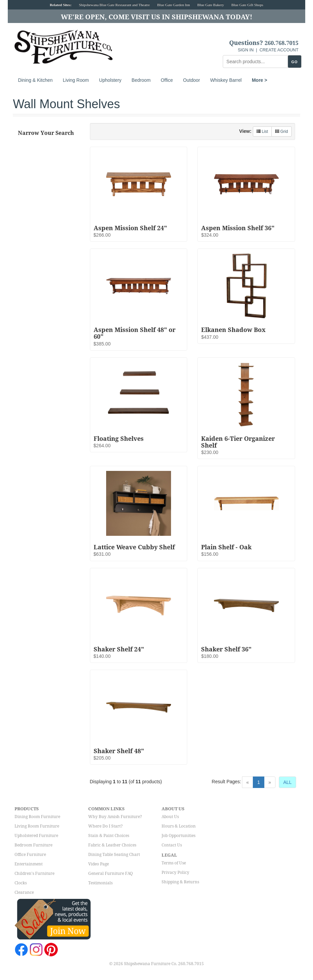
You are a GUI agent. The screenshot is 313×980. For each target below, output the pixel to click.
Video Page (99, 864)
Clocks (21, 883)
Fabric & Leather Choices (112, 845)
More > (260, 80)
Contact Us (172, 845)
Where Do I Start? (105, 826)
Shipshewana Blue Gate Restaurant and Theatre (114, 5)
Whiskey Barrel (226, 80)
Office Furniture (30, 855)
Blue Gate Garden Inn (174, 5)
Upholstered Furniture (36, 836)
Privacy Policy (175, 873)
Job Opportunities (178, 836)
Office (167, 80)
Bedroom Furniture (33, 845)
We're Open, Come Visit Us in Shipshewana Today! (157, 17)
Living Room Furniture (37, 826)
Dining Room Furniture (37, 817)
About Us (170, 817)
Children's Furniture (34, 874)
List (262, 132)
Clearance (24, 892)
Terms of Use (174, 863)
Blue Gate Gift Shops (247, 5)
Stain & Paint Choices (109, 836)
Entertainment (29, 864)
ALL (287, 782)
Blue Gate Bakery (211, 5)
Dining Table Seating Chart (114, 855)
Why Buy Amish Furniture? (115, 817)
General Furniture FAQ (111, 874)
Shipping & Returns (180, 882)
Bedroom (141, 80)
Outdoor (192, 80)
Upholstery (110, 80)
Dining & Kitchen (35, 80)
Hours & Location (179, 826)
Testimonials (100, 883)
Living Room (76, 80)
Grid (282, 132)
